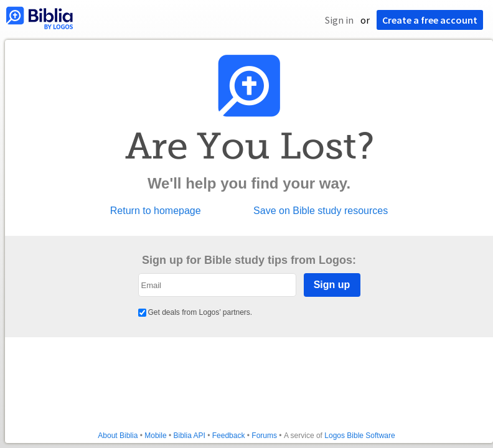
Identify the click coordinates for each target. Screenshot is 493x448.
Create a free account (430, 20)
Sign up (332, 285)
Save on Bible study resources (321, 211)
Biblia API (189, 436)
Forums (264, 436)
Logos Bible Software (359, 436)
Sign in (339, 20)
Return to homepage (156, 211)
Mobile (155, 436)
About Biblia (118, 436)
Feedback (229, 436)
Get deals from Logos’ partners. (195, 312)
